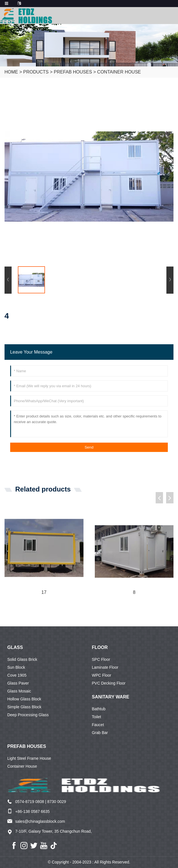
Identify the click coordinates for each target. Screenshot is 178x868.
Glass (15, 647)
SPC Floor (101, 659)
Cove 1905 (17, 675)
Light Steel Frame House (29, 758)
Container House (119, 72)
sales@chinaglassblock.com (40, 821)
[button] (159, 498)
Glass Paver (18, 683)
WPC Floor (101, 675)
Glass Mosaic (19, 691)
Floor (100, 647)
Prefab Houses (73, 72)
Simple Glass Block (24, 707)
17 (44, 592)
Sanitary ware (110, 697)
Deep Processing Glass (28, 715)
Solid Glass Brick (22, 659)
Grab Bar (100, 733)
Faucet (98, 725)
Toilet (96, 717)
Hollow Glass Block (24, 699)
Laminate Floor (105, 667)
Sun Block (16, 667)
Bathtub (98, 709)
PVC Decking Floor (109, 683)
